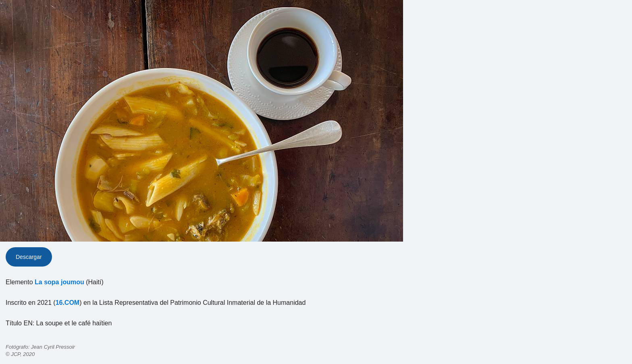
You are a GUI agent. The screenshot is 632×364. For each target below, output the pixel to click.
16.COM (68, 303)
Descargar (29, 257)
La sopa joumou (59, 282)
